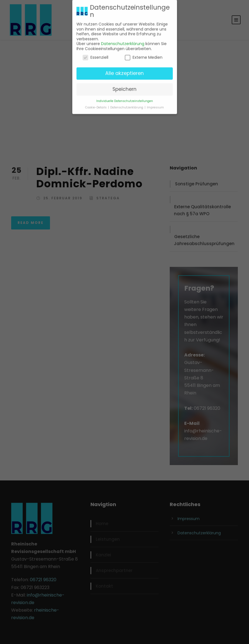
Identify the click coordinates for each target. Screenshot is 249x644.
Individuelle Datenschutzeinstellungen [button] (125, 99)
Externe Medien (144, 55)
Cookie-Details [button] (96, 105)
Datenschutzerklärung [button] (127, 105)
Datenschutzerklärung (123, 42)
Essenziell (95, 55)
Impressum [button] (155, 105)
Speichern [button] (124, 87)
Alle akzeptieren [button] (124, 71)
